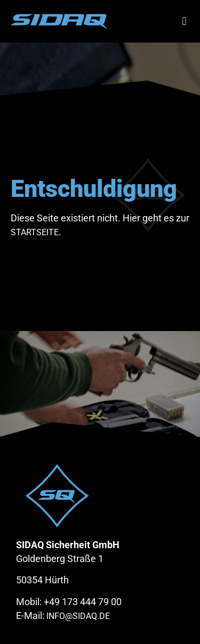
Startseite (35, 232)
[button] (184, 22)
